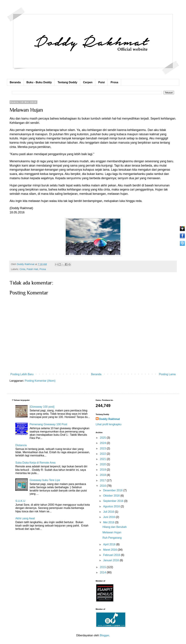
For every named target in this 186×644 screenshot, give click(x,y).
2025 (103, 438)
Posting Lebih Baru (22, 374)
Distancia (21, 445)
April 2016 (110, 544)
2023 (103, 448)
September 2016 (114, 501)
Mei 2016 (109, 522)
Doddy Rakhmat (110, 419)
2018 (103, 475)
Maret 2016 (110, 550)
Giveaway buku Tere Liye (45, 480)
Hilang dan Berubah (114, 527)
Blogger (104, 635)
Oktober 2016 (112, 496)
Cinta (22, 269)
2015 (103, 567)
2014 (103, 572)
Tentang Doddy (67, 82)
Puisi (102, 82)
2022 (103, 454)
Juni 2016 (109, 517)
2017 (103, 480)
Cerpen (88, 82)
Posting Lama (167, 374)
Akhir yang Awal (25, 518)
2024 (103, 443)
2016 (103, 486)
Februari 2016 (112, 555)
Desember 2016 (113, 490)
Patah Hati (32, 269)
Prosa (114, 82)
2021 (103, 459)
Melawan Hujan (112, 532)
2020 (103, 464)
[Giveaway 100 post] (42, 407)
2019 (103, 470)
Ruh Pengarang (112, 538)
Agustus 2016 (112, 506)
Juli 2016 (109, 512)
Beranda (15, 82)
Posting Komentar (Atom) (40, 381)
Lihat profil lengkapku (109, 424)
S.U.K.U (20, 501)
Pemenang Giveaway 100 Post (48, 424)
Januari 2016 (111, 560)
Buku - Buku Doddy (39, 82)
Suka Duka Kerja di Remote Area (35, 463)
